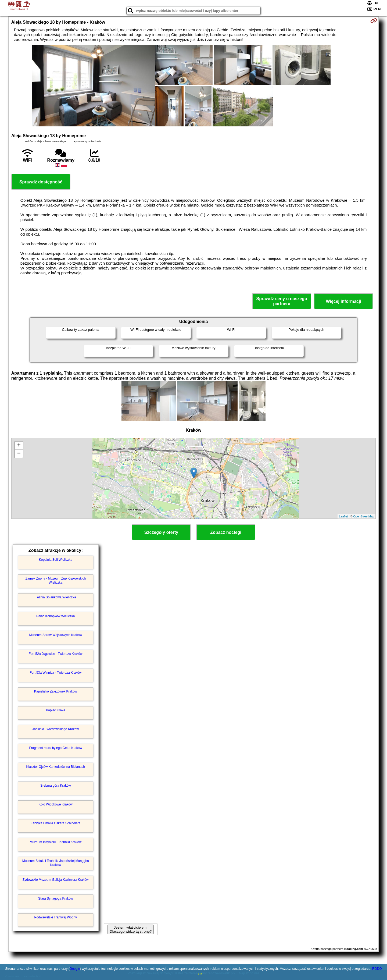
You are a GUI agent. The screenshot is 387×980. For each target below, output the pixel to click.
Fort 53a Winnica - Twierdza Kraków (56, 673)
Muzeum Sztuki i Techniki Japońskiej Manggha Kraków (56, 863)
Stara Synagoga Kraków (55, 899)
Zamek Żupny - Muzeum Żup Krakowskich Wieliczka (55, 580)
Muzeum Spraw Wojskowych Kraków (56, 635)
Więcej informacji (343, 301)
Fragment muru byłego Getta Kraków (55, 748)
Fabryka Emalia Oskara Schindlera (55, 823)
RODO (377, 969)
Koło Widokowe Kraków (56, 804)
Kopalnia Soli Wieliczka (56, 560)
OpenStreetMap (364, 516)
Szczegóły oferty (161, 532)
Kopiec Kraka (55, 710)
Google (75, 969)
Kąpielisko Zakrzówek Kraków (55, 691)
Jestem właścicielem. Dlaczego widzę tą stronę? (131, 929)
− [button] (19, 454)
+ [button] (19, 446)
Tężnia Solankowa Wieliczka (56, 597)
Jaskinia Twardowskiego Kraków (56, 729)
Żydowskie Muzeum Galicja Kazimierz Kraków (55, 880)
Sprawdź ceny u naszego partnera (282, 301)
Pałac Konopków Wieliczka (55, 616)
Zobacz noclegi (226, 532)
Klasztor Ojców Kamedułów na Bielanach (55, 767)
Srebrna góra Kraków (55, 786)
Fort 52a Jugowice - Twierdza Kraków (56, 654)
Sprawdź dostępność (41, 182)
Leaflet (343, 516)
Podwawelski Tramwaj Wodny (56, 917)
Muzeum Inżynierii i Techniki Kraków (56, 842)
